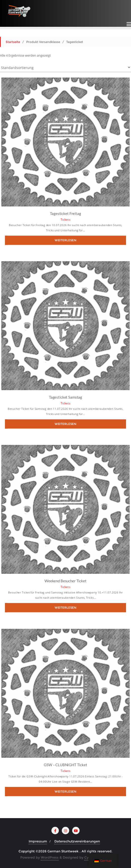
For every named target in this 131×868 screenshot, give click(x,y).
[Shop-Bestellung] (65, 67)
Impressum (38, 841)
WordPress (50, 857)
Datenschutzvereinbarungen (77, 841)
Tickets (65, 220)
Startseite (13, 42)
